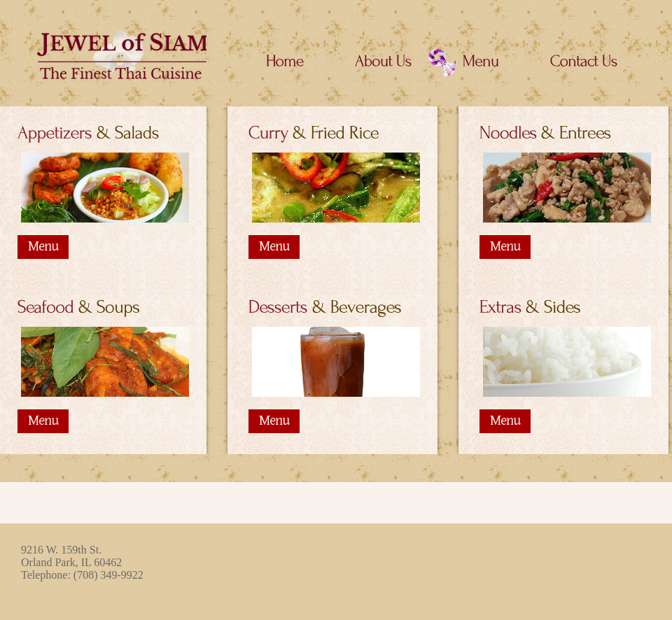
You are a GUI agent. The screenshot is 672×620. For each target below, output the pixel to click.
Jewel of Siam (116, 55)
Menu (43, 247)
